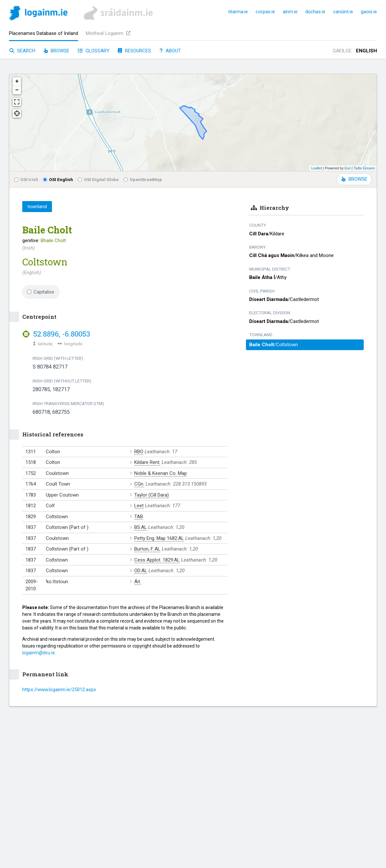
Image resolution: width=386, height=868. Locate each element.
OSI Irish (26, 179)
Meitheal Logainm (108, 33)
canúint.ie (343, 12)
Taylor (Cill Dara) (152, 495)
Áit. (138, 582)
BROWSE (354, 179)
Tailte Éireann (364, 168)
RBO (139, 452)
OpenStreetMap (143, 179)
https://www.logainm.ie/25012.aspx (59, 690)
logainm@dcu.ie (39, 653)
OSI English (58, 179)
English (366, 51)
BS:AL (141, 527)
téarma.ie (238, 12)
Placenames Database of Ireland (44, 33)
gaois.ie (369, 12)
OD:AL (141, 571)
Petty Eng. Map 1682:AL (159, 538)
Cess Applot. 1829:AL (157, 560)
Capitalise (41, 292)
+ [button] (17, 81)
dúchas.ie (315, 12)
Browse (56, 51)
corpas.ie (265, 12)
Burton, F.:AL (147, 549)
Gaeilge (342, 51)
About (170, 51)
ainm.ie (290, 12)
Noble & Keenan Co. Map (161, 473)
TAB (139, 517)
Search (22, 51)
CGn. (139, 484)
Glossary (94, 51)
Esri (348, 168)
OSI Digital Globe (98, 179)
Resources (134, 51)
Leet (139, 506)
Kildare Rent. (147, 462)
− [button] (17, 90)
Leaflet (316, 168)
